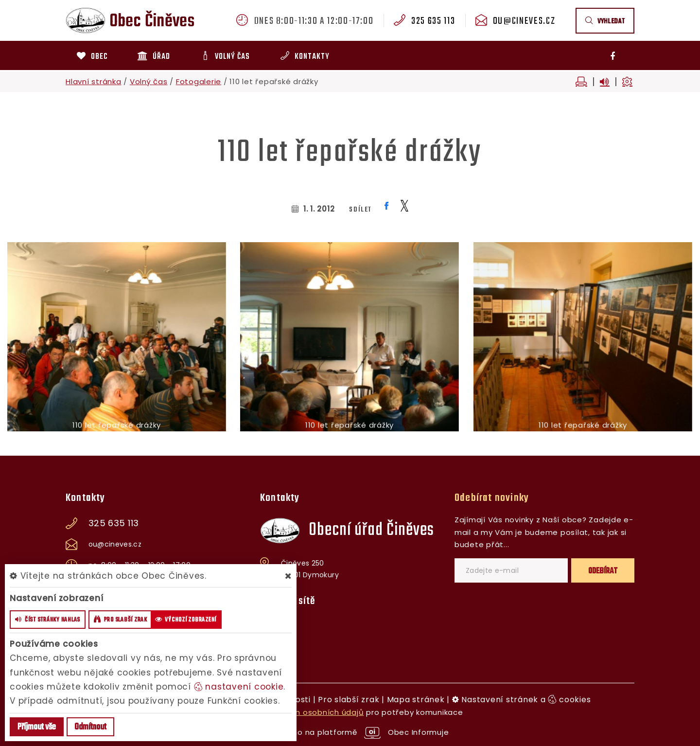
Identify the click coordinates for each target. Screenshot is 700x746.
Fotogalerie (199, 81)
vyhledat (605, 22)
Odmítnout (90, 727)
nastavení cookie (239, 687)
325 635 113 (433, 21)
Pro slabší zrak (349, 700)
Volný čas (149, 81)
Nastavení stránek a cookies (522, 700)
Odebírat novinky (492, 498)
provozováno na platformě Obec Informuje (350, 732)
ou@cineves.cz (524, 21)
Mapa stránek (416, 700)
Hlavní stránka (94, 81)
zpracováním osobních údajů (306, 712)
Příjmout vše (37, 727)
